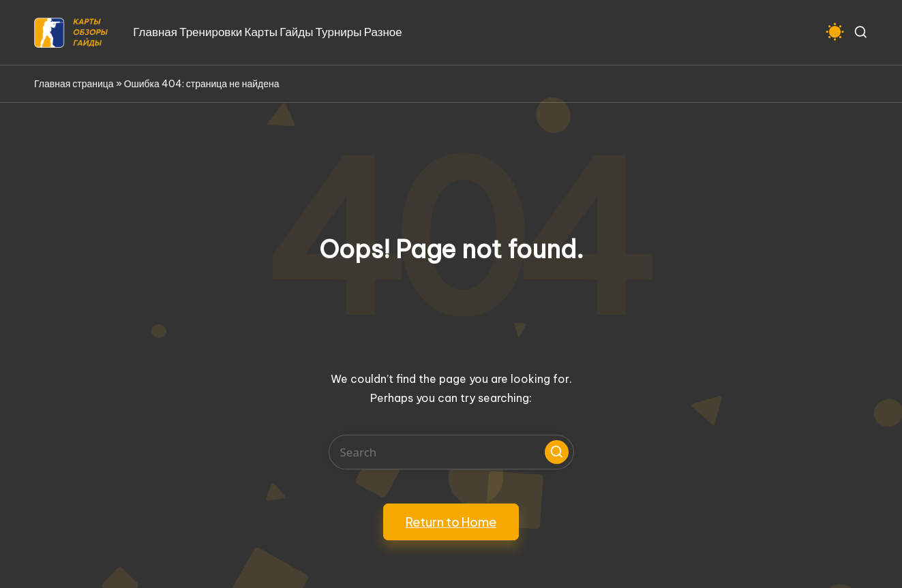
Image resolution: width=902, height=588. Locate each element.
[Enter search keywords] (451, 452)
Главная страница (74, 84)
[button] (557, 452)
